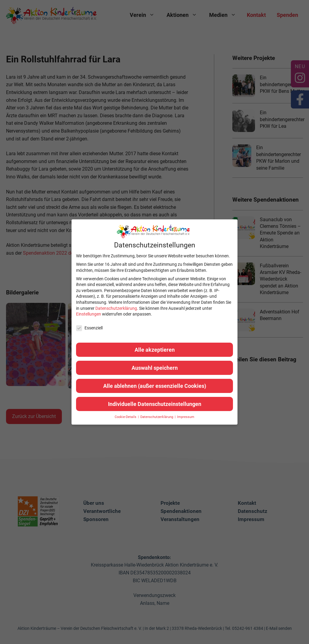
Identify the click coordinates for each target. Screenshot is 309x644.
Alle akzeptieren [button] (155, 350)
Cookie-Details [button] (126, 417)
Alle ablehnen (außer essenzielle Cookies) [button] (155, 386)
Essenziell (89, 328)
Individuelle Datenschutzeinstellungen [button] (155, 404)
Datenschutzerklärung (116, 308)
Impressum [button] (186, 417)
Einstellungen (89, 314)
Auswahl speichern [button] (155, 368)
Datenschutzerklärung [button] (157, 417)
